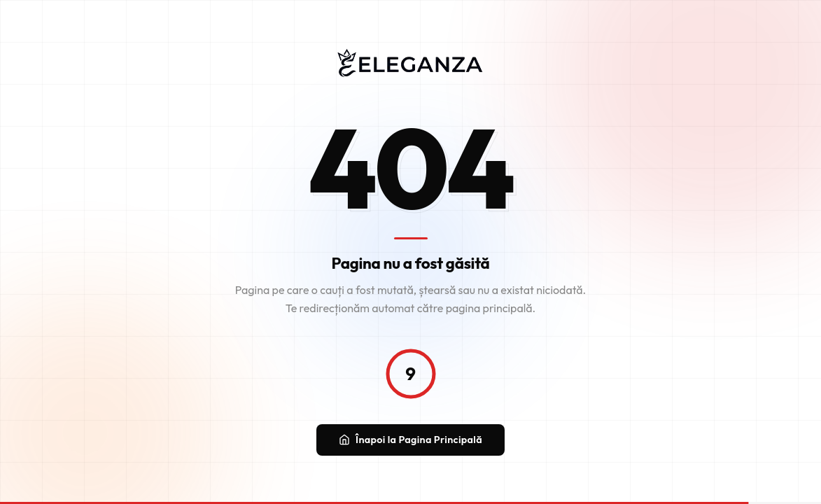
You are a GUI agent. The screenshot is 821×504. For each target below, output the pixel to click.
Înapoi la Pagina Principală (410, 440)
